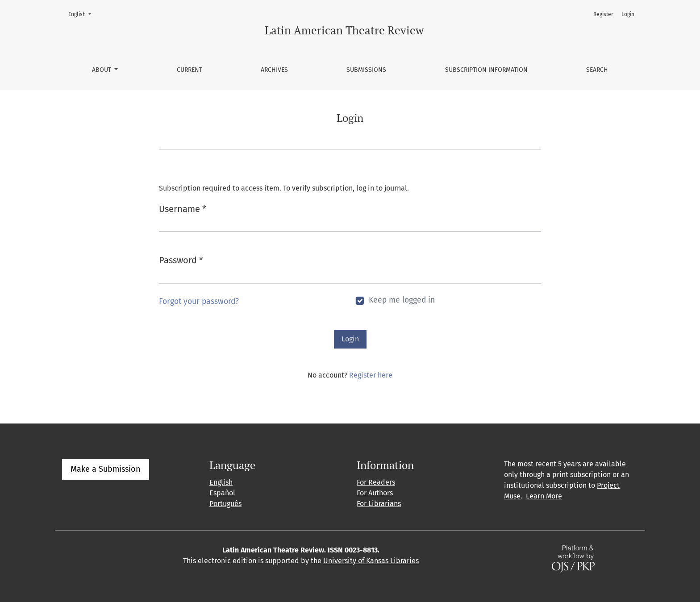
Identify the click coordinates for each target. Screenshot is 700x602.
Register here (371, 375)
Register (603, 14)
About (102, 70)
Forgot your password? (199, 301)
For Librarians (379, 504)
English (82, 14)
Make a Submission (106, 469)
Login (628, 14)
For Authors (375, 493)
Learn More (544, 496)
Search (597, 70)
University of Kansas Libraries (371, 561)
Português (225, 504)
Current (190, 70)
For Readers (376, 482)
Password (181, 259)
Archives (274, 70)
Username (183, 208)
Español (222, 493)
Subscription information (486, 70)
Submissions (366, 70)
